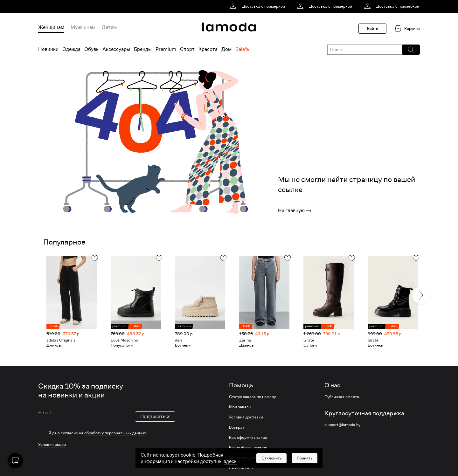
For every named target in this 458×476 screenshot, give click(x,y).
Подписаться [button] (155, 417)
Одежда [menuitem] (71, 49)
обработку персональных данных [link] (115, 433)
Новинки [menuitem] (48, 49)
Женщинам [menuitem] (51, 27)
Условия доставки (246, 417)
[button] (411, 50)
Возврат (237, 427)
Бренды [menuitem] (143, 49)
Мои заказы (240, 407)
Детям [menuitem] (109, 27)
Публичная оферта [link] (342, 397)
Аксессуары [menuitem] (116, 49)
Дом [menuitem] (226, 49)
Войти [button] (373, 28)
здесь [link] (230, 470)
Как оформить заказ (248, 438)
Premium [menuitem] (166, 49)
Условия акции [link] (52, 444)
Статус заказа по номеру (252, 397)
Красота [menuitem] (208, 49)
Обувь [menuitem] (91, 49)
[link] (258, 6)
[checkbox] (107, 433)
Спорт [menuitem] (187, 49)
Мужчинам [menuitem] (83, 27)
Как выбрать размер (248, 448)
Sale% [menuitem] (242, 49)
